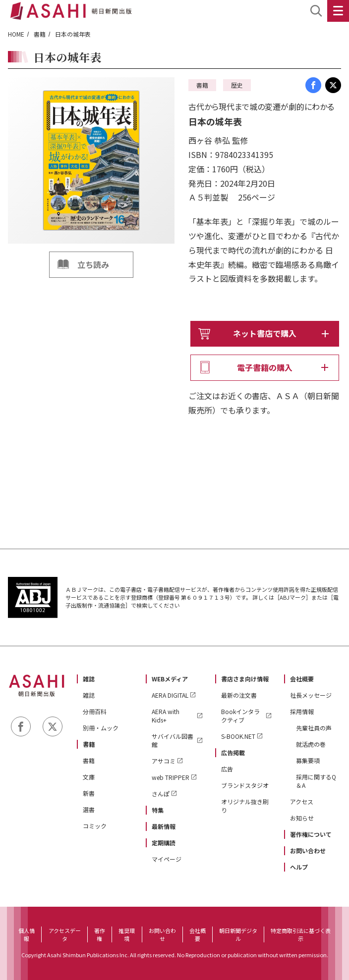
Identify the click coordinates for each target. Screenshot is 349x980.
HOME (16, 34)
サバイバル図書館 (173, 740)
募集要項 (308, 760)
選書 (89, 809)
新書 (89, 793)
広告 (227, 769)
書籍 (40, 34)
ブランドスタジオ (245, 785)
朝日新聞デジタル (238, 934)
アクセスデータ (65, 934)
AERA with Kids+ (166, 716)
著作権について (311, 834)
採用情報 (302, 711)
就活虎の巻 (311, 744)
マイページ (167, 859)
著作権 (100, 934)
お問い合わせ (308, 851)
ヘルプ (299, 867)
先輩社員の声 (314, 728)
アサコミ (164, 761)
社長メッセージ (311, 695)
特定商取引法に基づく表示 (301, 934)
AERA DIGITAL (170, 695)
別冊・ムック (101, 728)
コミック (95, 826)
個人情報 (27, 934)
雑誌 (89, 679)
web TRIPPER (171, 777)
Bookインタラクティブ (240, 716)
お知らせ (302, 818)
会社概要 (302, 679)
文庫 (89, 777)
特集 (158, 810)
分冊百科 (95, 711)
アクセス (302, 801)
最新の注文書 (239, 695)
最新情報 (164, 826)
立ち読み (93, 264)
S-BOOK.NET (238, 736)
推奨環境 (127, 934)
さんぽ (161, 794)
